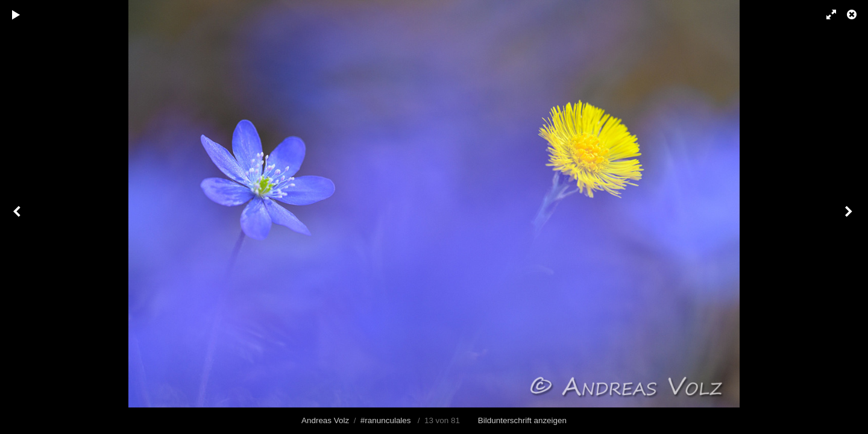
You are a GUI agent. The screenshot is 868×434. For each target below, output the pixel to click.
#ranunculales (386, 420)
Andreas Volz (325, 420)
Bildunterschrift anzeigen (522, 420)
